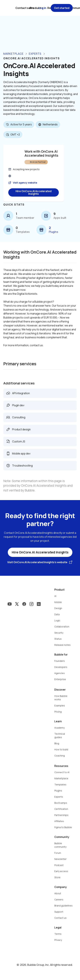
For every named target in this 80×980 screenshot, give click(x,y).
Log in (42, 8)
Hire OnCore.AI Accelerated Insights (34, 192)
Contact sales (25, 8)
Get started (62, 8)
